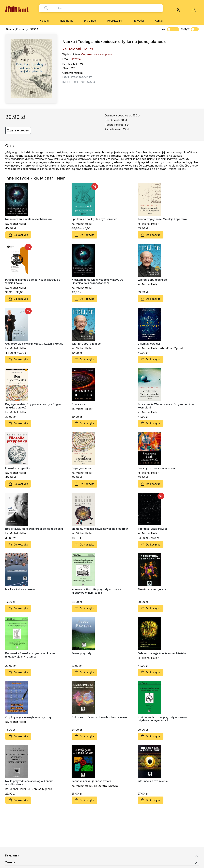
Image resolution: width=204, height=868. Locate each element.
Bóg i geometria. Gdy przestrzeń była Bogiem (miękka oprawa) (34, 406)
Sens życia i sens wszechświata (157, 468)
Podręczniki (115, 21)
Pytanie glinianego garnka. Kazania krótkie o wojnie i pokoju (33, 281)
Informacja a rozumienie (153, 781)
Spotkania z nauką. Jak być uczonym (94, 219)
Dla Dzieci (90, 21)
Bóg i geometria (82, 468)
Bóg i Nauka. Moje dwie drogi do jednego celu (34, 529)
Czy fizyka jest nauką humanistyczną (28, 717)
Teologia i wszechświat (152, 529)
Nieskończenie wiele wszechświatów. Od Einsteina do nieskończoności (97, 281)
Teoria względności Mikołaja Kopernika (162, 219)
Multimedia (66, 21)
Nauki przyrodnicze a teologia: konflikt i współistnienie (30, 783)
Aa (164, 29)
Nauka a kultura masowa (20, 589)
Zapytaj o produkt (18, 130)
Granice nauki (80, 404)
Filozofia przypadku (18, 468)
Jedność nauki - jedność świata (91, 781)
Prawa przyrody (81, 653)
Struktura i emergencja (152, 589)
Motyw (190, 29)
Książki (44, 21)
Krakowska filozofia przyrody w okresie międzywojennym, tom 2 (30, 655)
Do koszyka (18, 235)
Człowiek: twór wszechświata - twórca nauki (99, 717)
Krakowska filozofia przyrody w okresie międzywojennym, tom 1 (163, 719)
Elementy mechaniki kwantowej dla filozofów (100, 529)
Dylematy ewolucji (149, 344)
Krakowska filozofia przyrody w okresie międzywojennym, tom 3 (96, 591)
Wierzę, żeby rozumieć (152, 280)
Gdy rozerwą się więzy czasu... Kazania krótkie (34, 344)
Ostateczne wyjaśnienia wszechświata (162, 653)
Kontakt (160, 21)
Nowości (138, 21)
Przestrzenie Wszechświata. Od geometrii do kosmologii (166, 406)
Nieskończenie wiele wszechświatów (29, 219)
